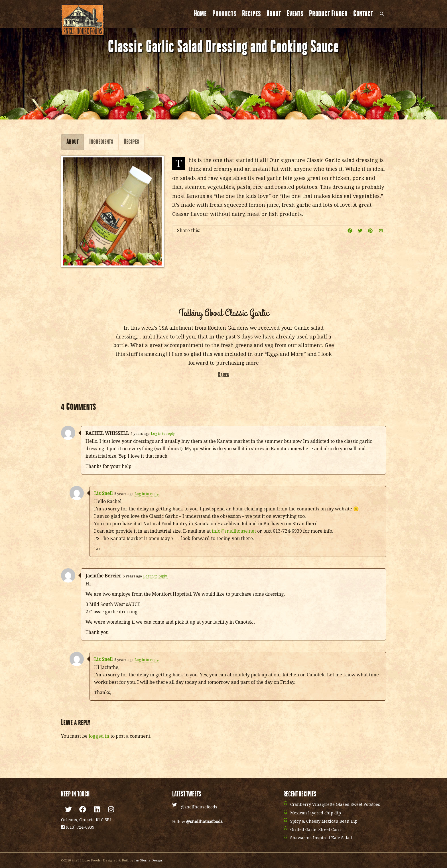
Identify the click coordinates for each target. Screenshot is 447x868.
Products (224, 14)
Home (200, 14)
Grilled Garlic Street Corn (316, 829)
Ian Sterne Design (148, 860)
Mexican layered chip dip (316, 813)
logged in (99, 736)
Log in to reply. (163, 434)
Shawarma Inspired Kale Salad (321, 838)
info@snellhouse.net (234, 531)
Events (295, 14)
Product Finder (328, 14)
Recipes (251, 14)
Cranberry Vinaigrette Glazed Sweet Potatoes (335, 804)
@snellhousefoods (199, 807)
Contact (363, 14)
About (274, 14)
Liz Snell (103, 493)
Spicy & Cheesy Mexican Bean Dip (324, 821)
